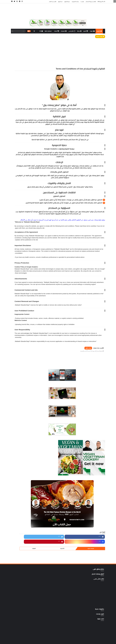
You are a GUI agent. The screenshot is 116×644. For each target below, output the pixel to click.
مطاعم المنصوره (22, 567)
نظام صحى (72, 31)
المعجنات (64, 31)
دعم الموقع (60, 2)
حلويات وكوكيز (22, 522)
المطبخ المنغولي (22, 509)
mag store (22, 604)
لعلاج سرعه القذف (53, 2)
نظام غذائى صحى (22, 577)
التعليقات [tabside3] (15, 204)
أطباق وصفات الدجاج (22, 471)
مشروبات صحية (22, 546)
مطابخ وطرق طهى (22, 550)
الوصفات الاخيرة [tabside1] (33, 204)
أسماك (57, 31)
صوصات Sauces (22, 540)
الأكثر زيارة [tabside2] (24, 204)
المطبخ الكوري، (22, 502)
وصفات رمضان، (22, 584)
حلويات (92, 31)
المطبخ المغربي (22, 505)
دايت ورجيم (22, 526)
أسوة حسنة (22, 464)
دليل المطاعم (22, 529)
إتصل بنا (82, 2)
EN (41, 31)
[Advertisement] (58, 50)
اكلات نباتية (22, 481)
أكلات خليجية (22, 478)
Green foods (22, 601)
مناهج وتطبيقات (22, 574)
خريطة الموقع (67, 2)
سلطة (79, 31)
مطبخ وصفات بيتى (86, 641)
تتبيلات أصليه (22, 516)
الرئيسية (99, 31)
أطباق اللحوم (22, 468)
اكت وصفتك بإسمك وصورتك (22, 475)
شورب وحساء (22, 536)
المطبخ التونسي (22, 499)
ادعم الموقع (15, 641)
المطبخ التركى (22, 495)
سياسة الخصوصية (75, 2)
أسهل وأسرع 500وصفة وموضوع (22, 461)
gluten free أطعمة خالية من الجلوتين (22, 598)
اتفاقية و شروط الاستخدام (91, 2)
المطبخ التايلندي (22, 492)
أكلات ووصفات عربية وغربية (22, 485)
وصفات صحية (22, 587)
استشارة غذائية (48, 31)
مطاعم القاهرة (22, 560)
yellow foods (22, 608)
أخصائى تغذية (22, 454)
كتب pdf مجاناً (22, 543)
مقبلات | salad (22, 570)
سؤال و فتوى (22, 533)
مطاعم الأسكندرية (22, 553)
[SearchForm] (12, 31)
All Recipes (22, 594)
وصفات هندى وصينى (22, 591)
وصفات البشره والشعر (22, 581)
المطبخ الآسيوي (22, 488)
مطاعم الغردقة (22, 557)
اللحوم (86, 31)
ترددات (22, 519)
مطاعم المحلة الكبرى (22, 563)
